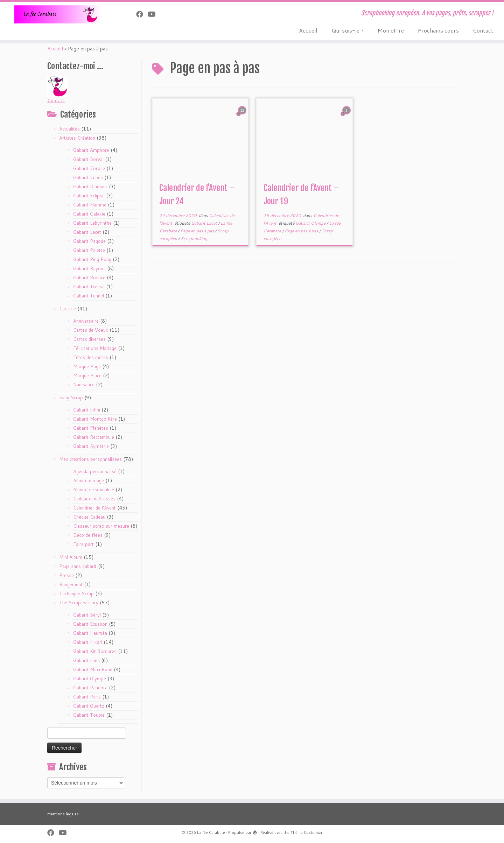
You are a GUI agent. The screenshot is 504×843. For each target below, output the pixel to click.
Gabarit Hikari (88, 642)
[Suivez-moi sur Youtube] (154, 14)
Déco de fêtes (88, 535)
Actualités (69, 129)
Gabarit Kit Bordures (95, 651)
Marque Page (87, 366)
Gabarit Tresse (89, 287)
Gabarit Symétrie (91, 446)
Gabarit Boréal (88, 159)
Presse (66, 575)
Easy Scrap (71, 398)
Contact (483, 30)
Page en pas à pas (198, 231)
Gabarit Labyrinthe (92, 223)
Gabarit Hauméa (90, 633)
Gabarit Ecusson (90, 624)
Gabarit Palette (89, 250)
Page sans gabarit (78, 566)
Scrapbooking (194, 238)
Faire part (83, 544)
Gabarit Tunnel (89, 296)
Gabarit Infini (87, 410)
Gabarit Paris (87, 697)
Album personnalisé (94, 490)
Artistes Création (77, 138)
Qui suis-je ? (348, 30)
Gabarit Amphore (91, 150)
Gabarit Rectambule (94, 437)
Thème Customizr (306, 833)
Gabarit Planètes (91, 428)
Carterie (68, 309)
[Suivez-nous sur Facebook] (142, 14)
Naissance (84, 385)
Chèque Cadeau (89, 517)
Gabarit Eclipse (89, 196)
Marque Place (87, 375)
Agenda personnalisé (95, 471)
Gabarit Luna (86, 660)
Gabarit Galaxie (89, 214)
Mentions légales (63, 814)
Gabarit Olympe (90, 679)
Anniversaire (86, 321)
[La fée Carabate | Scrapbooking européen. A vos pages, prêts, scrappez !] (58, 14)
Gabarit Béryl (87, 615)
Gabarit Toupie (89, 715)
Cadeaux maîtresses (94, 499)
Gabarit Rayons (89, 268)
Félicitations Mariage (95, 348)
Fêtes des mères (91, 357)
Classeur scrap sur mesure (101, 526)
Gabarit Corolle (89, 168)
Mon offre (391, 30)
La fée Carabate (211, 833)
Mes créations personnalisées (90, 459)
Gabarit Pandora (90, 688)
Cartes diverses (89, 339)
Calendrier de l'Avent (94, 508)
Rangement (71, 584)
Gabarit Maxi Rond (93, 669)
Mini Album (71, 557)
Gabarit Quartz (89, 706)
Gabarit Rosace (89, 278)
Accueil (308, 30)
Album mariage (89, 480)
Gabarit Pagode (89, 241)
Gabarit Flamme (90, 205)
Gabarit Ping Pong (92, 259)
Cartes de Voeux (91, 330)
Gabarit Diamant (90, 187)
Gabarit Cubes (88, 177)
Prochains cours (438, 30)
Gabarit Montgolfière (95, 419)
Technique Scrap (76, 593)
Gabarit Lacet (87, 232)
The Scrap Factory (79, 603)
